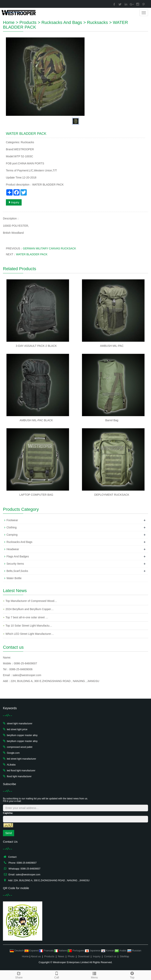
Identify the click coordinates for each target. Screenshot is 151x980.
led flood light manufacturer (21, 771)
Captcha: (8, 813)
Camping (12, 535)
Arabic (121, 951)
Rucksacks (97, 22)
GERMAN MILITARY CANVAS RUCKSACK (49, 248)
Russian (134, 951)
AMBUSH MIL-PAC (112, 346)
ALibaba (11, 765)
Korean (108, 951)
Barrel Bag (112, 420)
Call (57, 975)
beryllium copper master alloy (22, 735)
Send (9, 833)
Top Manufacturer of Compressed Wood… (31, 601)
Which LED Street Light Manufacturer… (30, 634)
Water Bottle (14, 578)
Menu (94, 975)
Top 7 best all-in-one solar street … (27, 617)
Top (132, 975)
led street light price (17, 729)
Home (9, 22)
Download (84, 956)
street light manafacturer (20, 724)
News (61, 956)
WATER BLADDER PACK (32, 254)
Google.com (13, 753)
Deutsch (17, 951)
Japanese (93, 951)
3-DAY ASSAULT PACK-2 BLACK (36, 346)
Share (19, 975)
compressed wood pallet (20, 747)
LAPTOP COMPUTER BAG (36, 495)
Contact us (110, 956)
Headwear (13, 549)
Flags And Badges (18, 556)
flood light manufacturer (19, 776)
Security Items (15, 564)
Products (28, 22)
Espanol (32, 951)
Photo (71, 956)
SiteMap (124, 956)
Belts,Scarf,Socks (17, 571)
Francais (47, 951)
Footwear (12, 520)
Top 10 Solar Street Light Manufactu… (29, 626)
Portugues (76, 951)
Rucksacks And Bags (62, 22)
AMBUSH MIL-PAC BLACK (36, 420)
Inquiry (14, 202)
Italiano (61, 951)
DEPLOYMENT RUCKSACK (112, 495)
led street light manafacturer (22, 759)
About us (36, 956)
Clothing (12, 527)
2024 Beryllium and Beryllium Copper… (30, 609)
